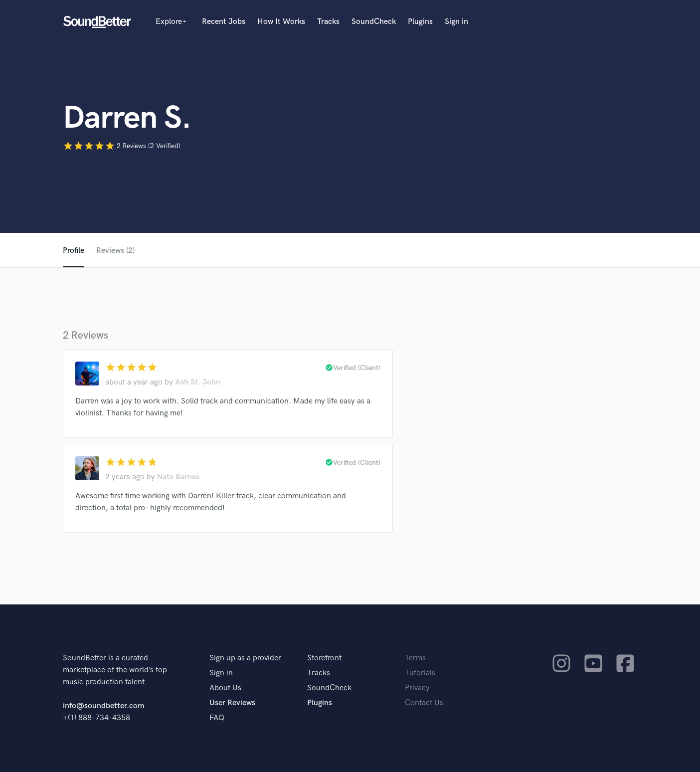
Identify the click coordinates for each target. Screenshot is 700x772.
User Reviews (232, 703)
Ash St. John (198, 382)
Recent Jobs (224, 22)
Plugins (420, 22)
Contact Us (424, 703)
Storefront (324, 658)
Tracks (328, 22)
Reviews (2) (115, 251)
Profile (74, 251)
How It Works (281, 22)
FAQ (217, 718)
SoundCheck (374, 22)
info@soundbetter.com (103, 706)
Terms (415, 658)
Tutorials (420, 673)
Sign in (456, 22)
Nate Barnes (178, 477)
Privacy (417, 688)
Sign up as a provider (245, 658)
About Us (225, 688)
